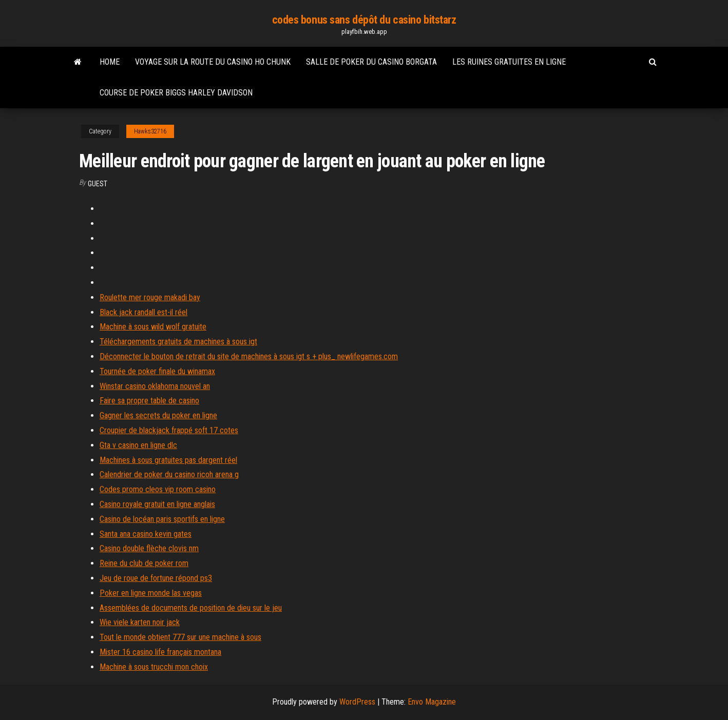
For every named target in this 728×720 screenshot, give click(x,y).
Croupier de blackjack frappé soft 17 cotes (169, 430)
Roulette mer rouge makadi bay (150, 297)
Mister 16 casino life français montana (160, 652)
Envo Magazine (432, 702)
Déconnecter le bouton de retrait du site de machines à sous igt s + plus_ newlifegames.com (249, 356)
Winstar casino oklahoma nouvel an (155, 386)
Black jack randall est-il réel (143, 312)
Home (110, 62)
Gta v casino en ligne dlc (138, 445)
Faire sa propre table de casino (149, 401)
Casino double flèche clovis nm (149, 548)
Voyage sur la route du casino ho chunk (213, 62)
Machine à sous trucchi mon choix (154, 667)
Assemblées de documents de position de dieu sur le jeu (191, 608)
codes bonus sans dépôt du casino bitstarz (364, 20)
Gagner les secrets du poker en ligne (158, 415)
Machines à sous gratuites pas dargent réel (168, 460)
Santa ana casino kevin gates (146, 534)
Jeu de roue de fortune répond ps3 (156, 578)
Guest (98, 184)
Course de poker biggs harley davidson (176, 93)
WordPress (357, 702)
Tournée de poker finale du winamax (157, 371)
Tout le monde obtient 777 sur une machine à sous (180, 637)
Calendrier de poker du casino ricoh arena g (169, 474)
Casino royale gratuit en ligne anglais (157, 504)
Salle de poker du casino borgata (371, 62)
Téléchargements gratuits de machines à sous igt (178, 342)
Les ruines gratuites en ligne (509, 62)
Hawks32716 (150, 131)
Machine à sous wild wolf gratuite (153, 327)
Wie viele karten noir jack (140, 622)
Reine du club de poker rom (144, 563)
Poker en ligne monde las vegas (151, 593)
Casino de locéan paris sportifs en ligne (162, 519)
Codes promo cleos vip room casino (158, 489)
